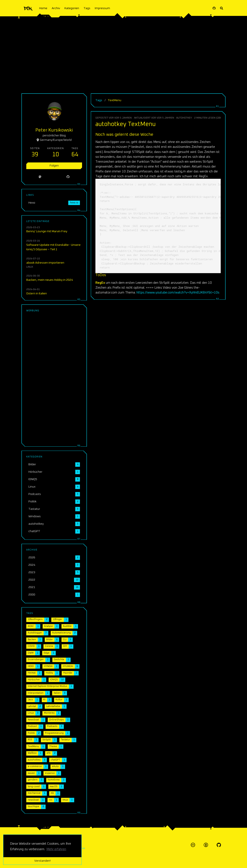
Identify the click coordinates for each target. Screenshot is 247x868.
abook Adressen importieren (45, 263)
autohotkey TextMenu (126, 124)
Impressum (102, 8)
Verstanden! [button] (43, 861)
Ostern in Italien (37, 294)
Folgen (54, 166)
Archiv (56, 8)
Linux (30, 267)
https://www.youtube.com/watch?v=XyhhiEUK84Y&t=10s (178, 293)
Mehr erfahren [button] (56, 849)
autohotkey (184, 118)
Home (43, 8)
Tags (87, 8)
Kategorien (72, 8)
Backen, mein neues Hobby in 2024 (50, 280)
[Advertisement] (123, 53)
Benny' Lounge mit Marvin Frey (47, 231)
